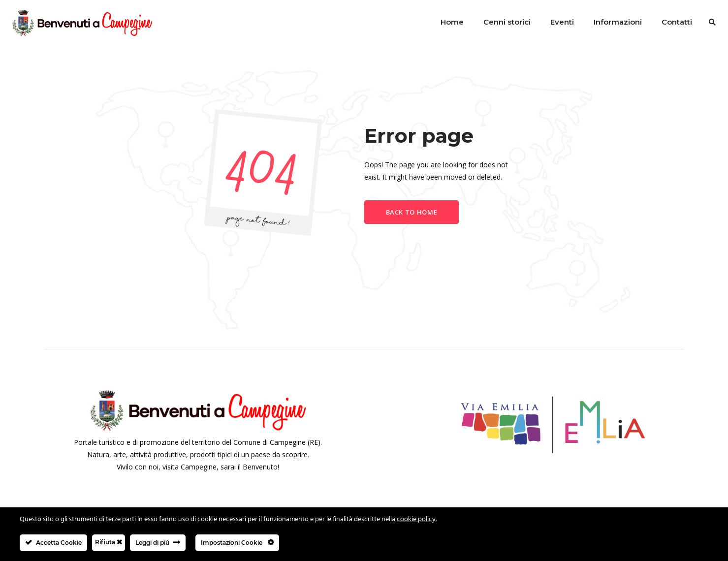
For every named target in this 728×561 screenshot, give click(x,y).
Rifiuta (109, 542)
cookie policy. (417, 519)
